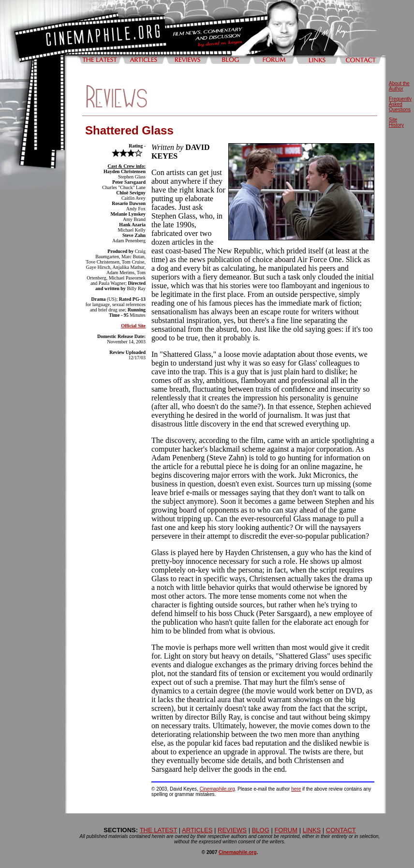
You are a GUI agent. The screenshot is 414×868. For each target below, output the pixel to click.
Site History (396, 122)
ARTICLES (197, 830)
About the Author (399, 86)
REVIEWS (232, 830)
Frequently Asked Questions (400, 104)
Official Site (133, 326)
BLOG (261, 830)
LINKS (312, 830)
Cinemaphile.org (217, 789)
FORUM (286, 830)
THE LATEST (159, 830)
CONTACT (341, 830)
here (296, 789)
